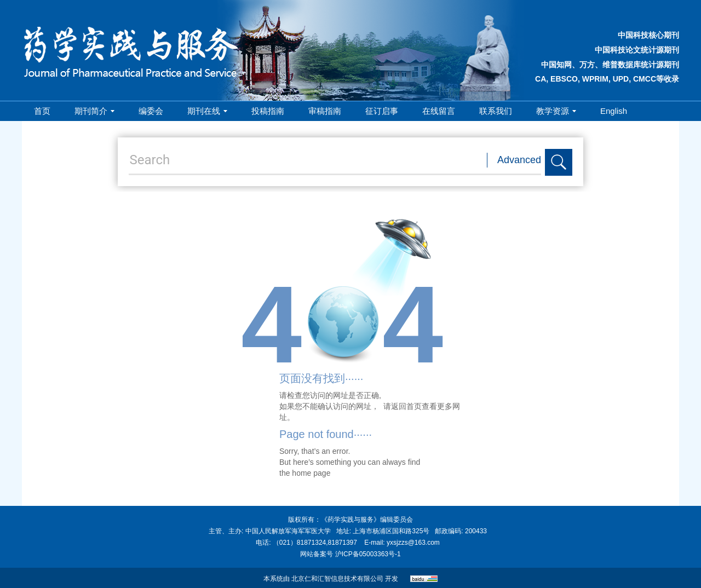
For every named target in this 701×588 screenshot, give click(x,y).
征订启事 (382, 111)
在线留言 (439, 111)
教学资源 (556, 111)
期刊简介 (94, 111)
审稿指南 (325, 111)
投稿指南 (268, 111)
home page (311, 473)
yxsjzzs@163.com (413, 543)
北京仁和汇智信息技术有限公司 (337, 579)
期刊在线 (207, 111)
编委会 (151, 111)
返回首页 (406, 406)
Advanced (519, 160)
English (614, 111)
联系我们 (496, 111)
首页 (42, 111)
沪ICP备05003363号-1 (368, 554)
